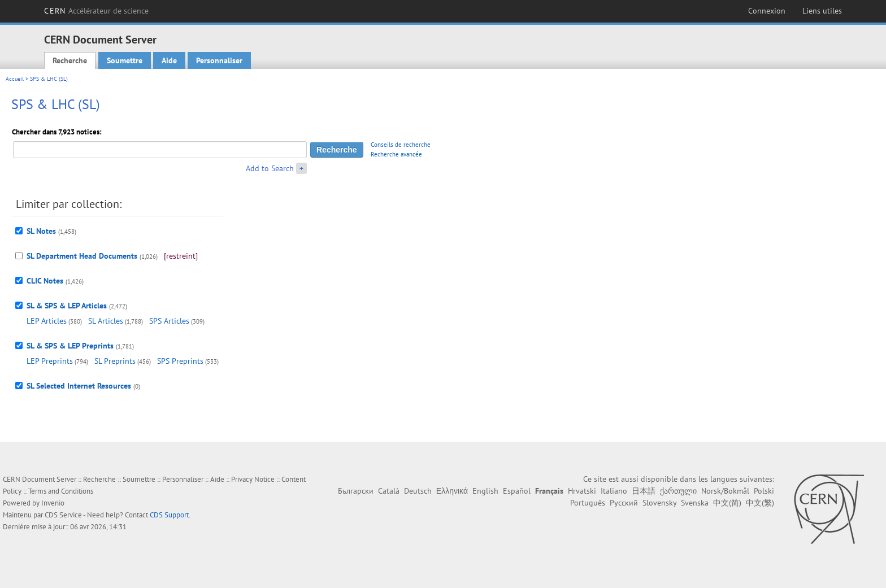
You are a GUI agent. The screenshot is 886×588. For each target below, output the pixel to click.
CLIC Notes (45, 281)
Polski (764, 491)
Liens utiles (822, 11)
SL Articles (106, 321)
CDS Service (63, 515)
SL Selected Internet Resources (79, 386)
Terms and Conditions (61, 491)
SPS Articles (169, 321)
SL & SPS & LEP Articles (67, 306)
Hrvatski (582, 491)
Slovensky (659, 503)
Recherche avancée (396, 154)
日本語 (644, 491)
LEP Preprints (50, 361)
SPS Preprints (180, 361)
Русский (624, 503)
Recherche (70, 60)
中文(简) (727, 503)
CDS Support (169, 515)
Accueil (15, 79)
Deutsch (418, 491)
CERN (96, 11)
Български (356, 491)
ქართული (678, 491)
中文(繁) (760, 503)
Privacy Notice (253, 479)
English (485, 491)
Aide (169, 60)
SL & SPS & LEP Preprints (70, 346)
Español (517, 491)
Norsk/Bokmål (725, 491)
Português (588, 503)
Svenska (695, 503)
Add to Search (270, 168)
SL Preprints (115, 361)
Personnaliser (219, 60)
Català (389, 491)
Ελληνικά (452, 491)
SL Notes (41, 231)
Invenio (53, 503)
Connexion (767, 11)
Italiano (614, 491)
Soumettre (125, 60)
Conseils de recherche (401, 145)
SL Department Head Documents (82, 256)
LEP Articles (47, 321)
